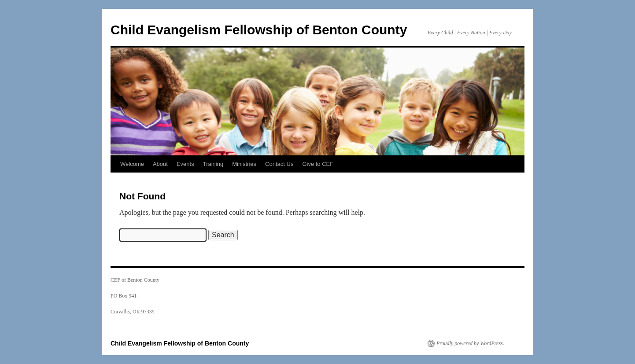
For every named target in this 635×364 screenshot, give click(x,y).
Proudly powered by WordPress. (470, 343)
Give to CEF (318, 164)
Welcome (132, 164)
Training (213, 164)
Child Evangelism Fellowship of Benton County (259, 30)
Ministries (244, 164)
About (160, 164)
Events (185, 164)
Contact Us (279, 164)
